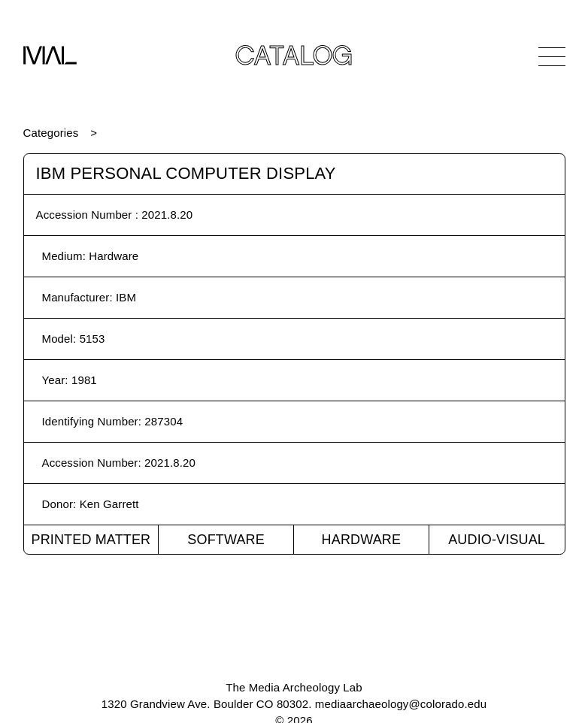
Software (226, 540)
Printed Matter (91, 540)
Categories (51, 133)
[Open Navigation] (552, 56)
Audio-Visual (497, 540)
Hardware (362, 540)
